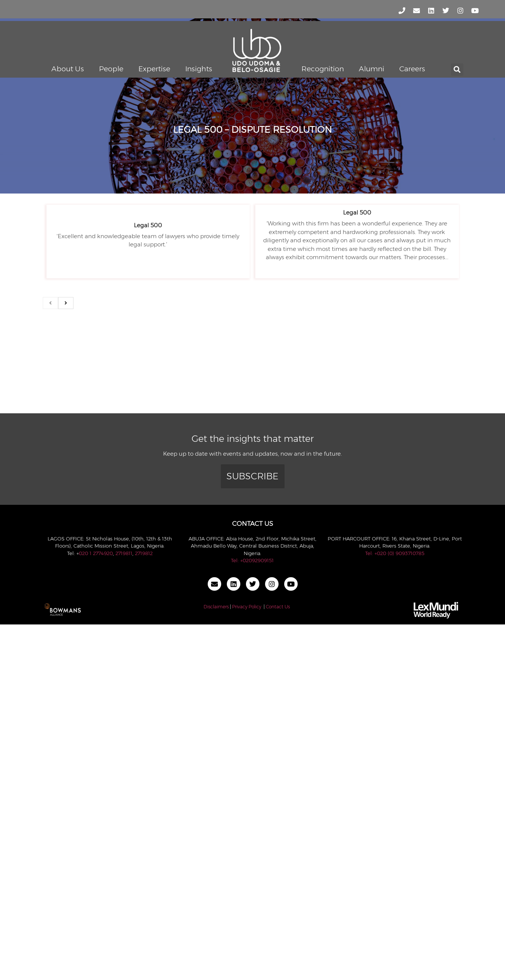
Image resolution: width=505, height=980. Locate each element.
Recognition (323, 69)
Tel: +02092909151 (252, 560)
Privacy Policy (247, 607)
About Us (68, 69)
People (111, 69)
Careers (412, 69)
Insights (199, 69)
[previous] (50, 303)
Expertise (154, 69)
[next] (66, 303)
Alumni (372, 69)
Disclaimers (216, 607)
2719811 (124, 553)
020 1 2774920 (96, 553)
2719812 (144, 553)
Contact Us (278, 607)
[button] (457, 70)
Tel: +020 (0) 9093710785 (395, 553)
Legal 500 (148, 225)
